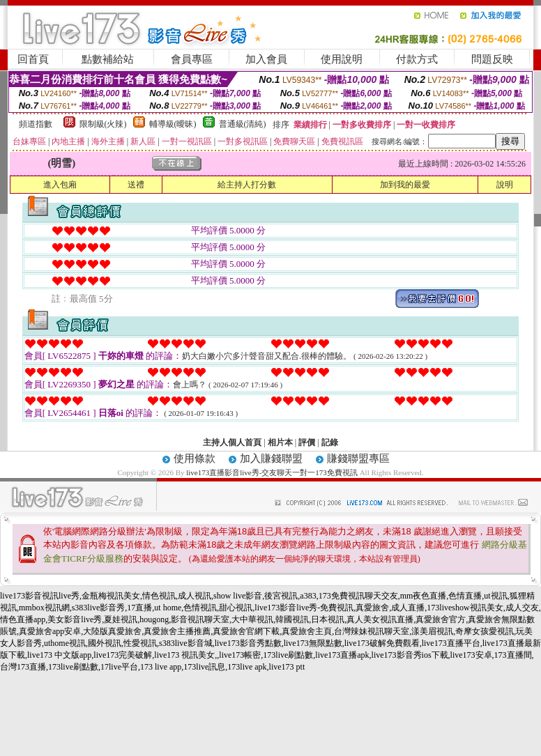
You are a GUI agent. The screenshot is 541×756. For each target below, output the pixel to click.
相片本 (280, 442)
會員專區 (192, 59)
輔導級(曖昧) (173, 124)
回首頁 (33, 59)
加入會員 (266, 59)
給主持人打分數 (247, 185)
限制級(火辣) (103, 124)
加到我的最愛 (405, 185)
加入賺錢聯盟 (271, 458)
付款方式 (417, 59)
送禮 (136, 185)
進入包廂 (60, 185)
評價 (307, 442)
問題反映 (492, 59)
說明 (505, 185)
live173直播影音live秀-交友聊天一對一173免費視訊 (272, 472)
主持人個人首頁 (232, 442)
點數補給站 (108, 59)
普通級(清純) (243, 124)
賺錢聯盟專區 (358, 458)
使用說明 (342, 59)
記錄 (330, 442)
